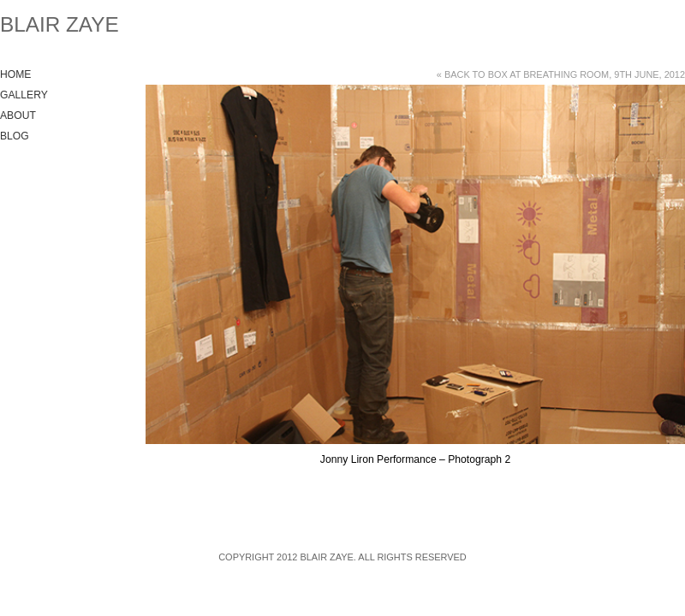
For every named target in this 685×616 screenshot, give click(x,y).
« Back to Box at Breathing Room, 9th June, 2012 (561, 74)
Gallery (24, 95)
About (18, 115)
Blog (15, 136)
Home (15, 74)
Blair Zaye (60, 24)
